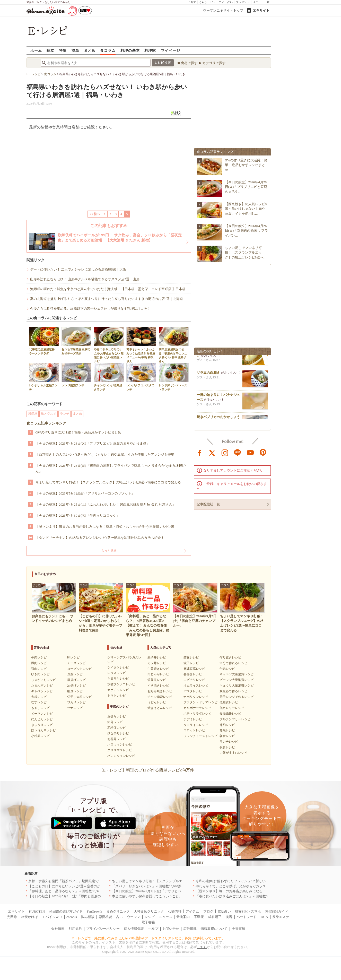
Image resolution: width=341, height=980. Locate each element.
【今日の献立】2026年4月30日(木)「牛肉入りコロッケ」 (78, 515)
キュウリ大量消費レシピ (237, 686)
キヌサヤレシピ (118, 679)
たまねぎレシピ (42, 686)
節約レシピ (227, 725)
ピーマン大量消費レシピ (237, 680)
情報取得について (214, 929)
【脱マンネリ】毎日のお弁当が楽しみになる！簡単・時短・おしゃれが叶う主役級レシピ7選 (105, 527)
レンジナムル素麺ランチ (44, 377)
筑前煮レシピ (157, 680)
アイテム (192, 911)
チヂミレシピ (193, 719)
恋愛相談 (105, 917)
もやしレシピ (40, 708)
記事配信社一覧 (208, 504)
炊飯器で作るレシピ (233, 691)
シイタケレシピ (118, 667)
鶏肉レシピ (39, 669)
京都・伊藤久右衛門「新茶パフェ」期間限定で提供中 (68, 881)
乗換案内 (183, 917)
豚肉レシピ (39, 663)
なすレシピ (39, 702)
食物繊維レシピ (230, 714)
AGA (264, 917)
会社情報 (58, 929)
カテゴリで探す (214, 63)
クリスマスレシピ (120, 750)
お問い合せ (171, 929)
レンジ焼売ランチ (76, 375)
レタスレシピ (117, 673)
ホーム (36, 50)
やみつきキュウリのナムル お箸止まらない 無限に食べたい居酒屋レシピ (109, 345)
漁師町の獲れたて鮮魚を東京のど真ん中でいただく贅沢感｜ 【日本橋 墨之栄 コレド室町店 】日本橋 (108, 289)
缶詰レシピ (227, 669)
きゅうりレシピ (42, 725)
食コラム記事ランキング (46, 423)
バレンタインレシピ (121, 756)
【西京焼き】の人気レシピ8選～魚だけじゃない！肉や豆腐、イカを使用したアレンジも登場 (105, 454)
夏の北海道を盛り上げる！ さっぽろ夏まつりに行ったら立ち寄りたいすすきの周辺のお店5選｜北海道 (107, 299)
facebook (200, 452)
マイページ (170, 50)
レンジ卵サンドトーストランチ (174, 377)
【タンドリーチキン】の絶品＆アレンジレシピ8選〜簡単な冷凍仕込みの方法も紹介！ (100, 538)
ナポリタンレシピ (196, 697)
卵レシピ (73, 657)
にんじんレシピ (42, 719)
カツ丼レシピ (157, 663)
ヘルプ (153, 929)
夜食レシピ (227, 747)
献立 (50, 50)
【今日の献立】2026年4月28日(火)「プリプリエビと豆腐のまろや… (246, 187)
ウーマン (134, 917)
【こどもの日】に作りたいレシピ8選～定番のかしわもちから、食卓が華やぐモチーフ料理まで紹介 (103, 886)
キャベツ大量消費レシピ (237, 674)
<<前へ (95, 214)
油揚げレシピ (76, 686)
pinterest (263, 452)
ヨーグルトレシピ (80, 669)
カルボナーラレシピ (197, 708)
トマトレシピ (117, 696)
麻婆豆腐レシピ (194, 669)
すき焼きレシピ (158, 686)
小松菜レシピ (40, 736)
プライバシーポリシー (103, 929)
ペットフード (247, 917)
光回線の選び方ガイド (66, 911)
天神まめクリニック (149, 911)
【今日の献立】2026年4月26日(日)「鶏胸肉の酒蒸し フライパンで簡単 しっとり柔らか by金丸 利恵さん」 (111, 468)
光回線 (12, 917)
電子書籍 (148, 922)
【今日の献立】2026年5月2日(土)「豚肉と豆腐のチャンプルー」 (76, 896)
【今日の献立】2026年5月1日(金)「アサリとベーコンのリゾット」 (85, 493)
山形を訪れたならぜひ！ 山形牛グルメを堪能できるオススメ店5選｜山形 (85, 279)
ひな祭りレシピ (118, 733)
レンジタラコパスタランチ (141, 377)
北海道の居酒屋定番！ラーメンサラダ (44, 341)
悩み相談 (88, 917)
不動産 (199, 917)
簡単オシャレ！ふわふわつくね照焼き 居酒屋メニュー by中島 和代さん (141, 345)
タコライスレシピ (196, 725)
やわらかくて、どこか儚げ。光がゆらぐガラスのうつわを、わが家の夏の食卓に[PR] (259, 886)
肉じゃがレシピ (158, 674)
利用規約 (75, 929)
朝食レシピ (227, 736)
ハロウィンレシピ (120, 744)
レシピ (150, 917)
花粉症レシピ (117, 728)
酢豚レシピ (191, 657)
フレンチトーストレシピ (200, 736)
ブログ (208, 911)
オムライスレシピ (196, 686)
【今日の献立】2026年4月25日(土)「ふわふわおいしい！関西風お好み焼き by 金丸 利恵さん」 (106, 504)
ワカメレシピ (76, 702)
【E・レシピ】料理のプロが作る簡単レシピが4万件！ (149, 770)
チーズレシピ (76, 663)
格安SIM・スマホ (248, 911)
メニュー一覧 (261, 2)
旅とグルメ (49, 414)
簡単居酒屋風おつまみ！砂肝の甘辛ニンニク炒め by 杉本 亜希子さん (174, 345)
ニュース (165, 917)
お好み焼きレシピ (160, 691)
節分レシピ (115, 722)
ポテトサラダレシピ (197, 714)
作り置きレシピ (230, 657)
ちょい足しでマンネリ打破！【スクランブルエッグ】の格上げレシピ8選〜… (246, 252)
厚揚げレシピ (76, 680)
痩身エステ (281, 917)
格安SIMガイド (277, 911)
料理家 (150, 50)
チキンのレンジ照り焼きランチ (109, 377)
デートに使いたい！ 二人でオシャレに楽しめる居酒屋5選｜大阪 (78, 269)
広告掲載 (190, 929)
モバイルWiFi (52, 917)
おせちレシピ (117, 716)
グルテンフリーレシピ (235, 719)
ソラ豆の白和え (208, 374)
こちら (202, 947)
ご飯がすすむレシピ (233, 753)
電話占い (224, 911)
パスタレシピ (193, 691)
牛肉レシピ (39, 657)
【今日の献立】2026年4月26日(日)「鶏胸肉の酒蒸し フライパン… (247, 231)
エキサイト (261, 10)
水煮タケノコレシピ (121, 684)
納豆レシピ (75, 691)
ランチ (65, 414)
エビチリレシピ (194, 680)
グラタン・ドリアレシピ (200, 702)
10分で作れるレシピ (233, 663)
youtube (250, 452)
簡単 (75, 50)
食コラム (108, 50)
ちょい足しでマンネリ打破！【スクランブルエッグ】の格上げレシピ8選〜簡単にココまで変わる (108, 482)
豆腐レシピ (75, 674)
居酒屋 (33, 414)
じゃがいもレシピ (43, 680)
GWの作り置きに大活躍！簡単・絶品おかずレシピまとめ (78, 432)
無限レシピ (227, 730)
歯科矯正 (215, 917)
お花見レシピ (117, 739)
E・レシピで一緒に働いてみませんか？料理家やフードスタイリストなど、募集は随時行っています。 (149, 938)
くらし (203, 2)
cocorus (72, 917)
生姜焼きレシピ (158, 669)
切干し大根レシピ (80, 697)
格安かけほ (29, 917)
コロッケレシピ (194, 730)
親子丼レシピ (157, 657)
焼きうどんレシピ (160, 708)
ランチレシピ (229, 742)
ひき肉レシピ (40, 674)
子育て (192, 2)
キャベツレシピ (42, 691)
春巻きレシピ (193, 674)
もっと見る (109, 551)
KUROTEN (37, 911)
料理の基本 (130, 50)
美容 (229, 917)
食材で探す (189, 63)
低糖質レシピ (229, 702)
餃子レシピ (191, 663)
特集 (63, 50)
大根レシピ (39, 697)
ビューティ (217, 2)
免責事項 (239, 929)
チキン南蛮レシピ (160, 697)
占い (230, 2)
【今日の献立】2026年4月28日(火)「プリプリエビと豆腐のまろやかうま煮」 (93, 443)
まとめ (90, 50)
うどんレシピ (157, 702)
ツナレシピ (75, 708)
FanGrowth (94, 911)
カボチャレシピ (118, 690)
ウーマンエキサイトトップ (223, 10)
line (238, 452)
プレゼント (243, 2)
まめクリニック (118, 911)
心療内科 (175, 911)
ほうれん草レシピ (43, 730)
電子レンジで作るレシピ (237, 697)
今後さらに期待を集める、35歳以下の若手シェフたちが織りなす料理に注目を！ (90, 309)
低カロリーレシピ (232, 708)
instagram (225, 452)
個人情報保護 (134, 929)
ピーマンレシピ (42, 714)
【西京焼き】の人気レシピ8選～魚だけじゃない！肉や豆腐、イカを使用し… (246, 209)
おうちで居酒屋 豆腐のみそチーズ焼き (76, 341)
